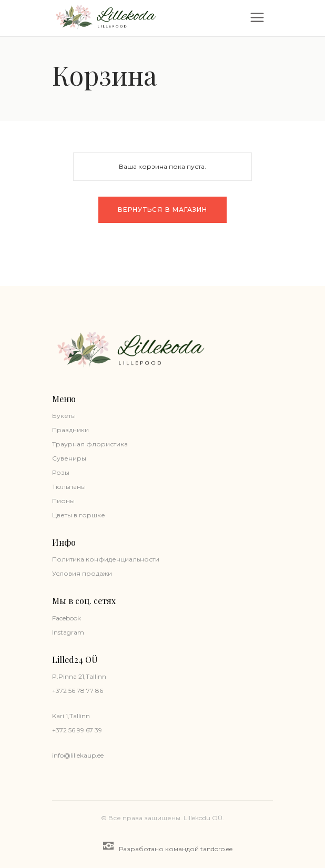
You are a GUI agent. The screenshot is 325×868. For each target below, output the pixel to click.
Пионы (63, 501)
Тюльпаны (69, 487)
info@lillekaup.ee (78, 755)
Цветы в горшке (79, 515)
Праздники (70, 430)
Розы (61, 472)
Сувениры (69, 458)
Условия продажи (82, 573)
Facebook (67, 618)
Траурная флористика (90, 444)
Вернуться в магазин (163, 210)
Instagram (68, 632)
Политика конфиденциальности (106, 559)
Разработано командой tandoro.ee (168, 847)
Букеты (64, 416)
